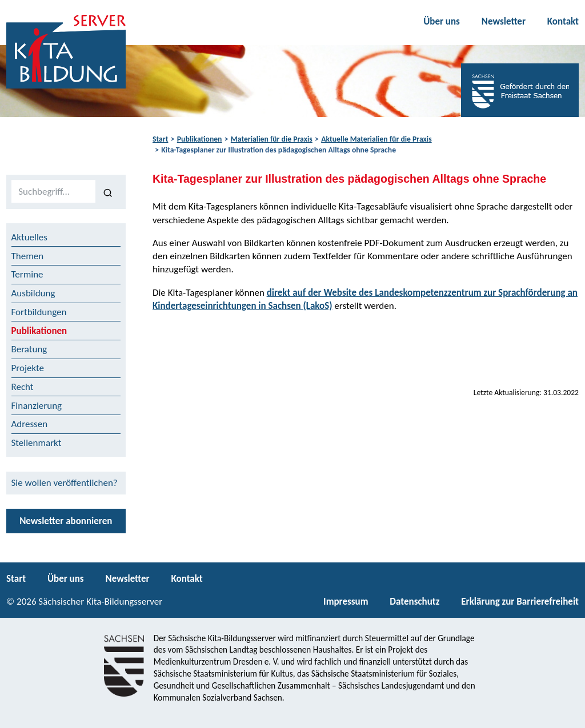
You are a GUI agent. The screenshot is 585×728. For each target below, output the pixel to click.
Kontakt (563, 21)
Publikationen (200, 139)
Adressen (30, 424)
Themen (28, 256)
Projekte (28, 368)
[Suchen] (108, 192)
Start (160, 139)
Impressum (346, 602)
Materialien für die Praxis (272, 139)
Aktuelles (29, 237)
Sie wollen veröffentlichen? (65, 483)
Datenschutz (414, 602)
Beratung (29, 349)
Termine (27, 274)
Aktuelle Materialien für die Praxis (376, 139)
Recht (23, 387)
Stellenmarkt (37, 443)
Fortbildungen (39, 312)
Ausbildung (33, 293)
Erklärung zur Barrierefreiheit (520, 602)
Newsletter (504, 21)
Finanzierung (37, 406)
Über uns (442, 21)
